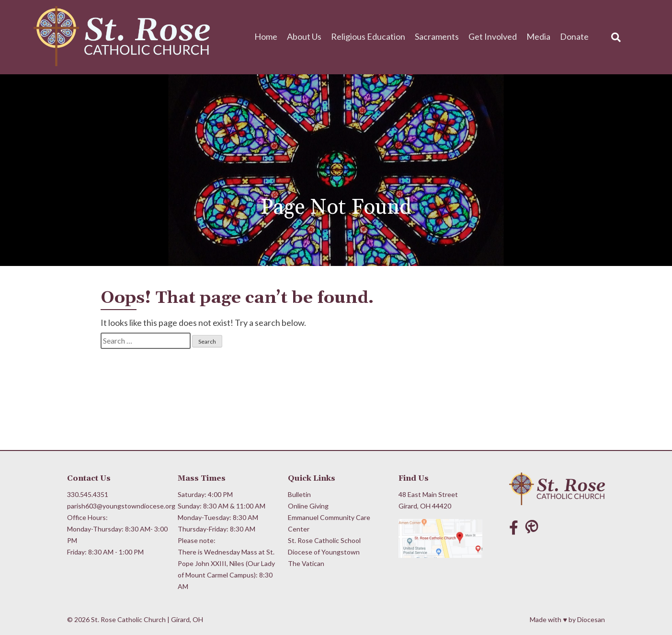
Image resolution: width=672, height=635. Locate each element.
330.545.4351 (88, 494)
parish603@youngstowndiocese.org (118, 506)
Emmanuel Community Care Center (329, 523)
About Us (304, 36)
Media (538, 36)
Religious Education (368, 36)
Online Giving (308, 506)
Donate (574, 36)
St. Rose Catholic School (324, 540)
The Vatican (306, 563)
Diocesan (591, 619)
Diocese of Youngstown (324, 552)
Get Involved (493, 36)
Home (266, 36)
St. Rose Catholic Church (128, 619)
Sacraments (437, 36)
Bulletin (299, 494)
